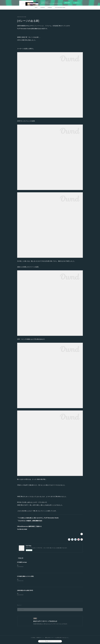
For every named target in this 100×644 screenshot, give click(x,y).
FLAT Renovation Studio (60, 8)
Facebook (43, 8)
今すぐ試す (67, 3)
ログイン (77, 3)
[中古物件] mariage (22, 562)
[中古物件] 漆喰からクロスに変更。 (26, 576)
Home (36, 8)
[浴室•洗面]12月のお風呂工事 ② (25, 590)
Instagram (50, 8)
